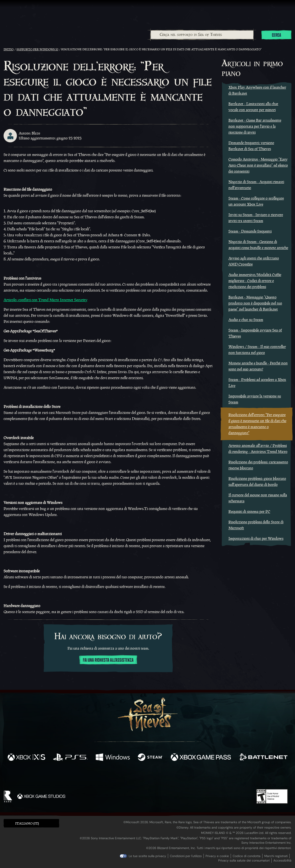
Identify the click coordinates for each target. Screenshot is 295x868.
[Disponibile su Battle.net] (263, 758)
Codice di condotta (247, 856)
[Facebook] (103, 776)
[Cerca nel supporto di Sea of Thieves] (202, 35)
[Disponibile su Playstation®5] (70, 758)
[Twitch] (127, 776)
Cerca (277, 35)
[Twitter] (114, 776)
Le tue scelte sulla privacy (147, 856)
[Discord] (165, 777)
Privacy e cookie (217, 856)
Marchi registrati (276, 856)
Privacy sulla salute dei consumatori (244, 860)
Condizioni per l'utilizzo (186, 856)
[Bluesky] (190, 777)
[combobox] (202, 35)
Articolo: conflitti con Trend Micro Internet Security (45, 300)
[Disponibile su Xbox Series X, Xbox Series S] (26, 758)
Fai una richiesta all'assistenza (108, 660)
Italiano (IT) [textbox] (27, 823)
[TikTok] (178, 776)
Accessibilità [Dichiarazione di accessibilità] (282, 860)
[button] (31, 823)
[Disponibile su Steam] (150, 758)
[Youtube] (146, 776)
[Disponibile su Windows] (113, 758)
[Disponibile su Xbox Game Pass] (201, 758)
